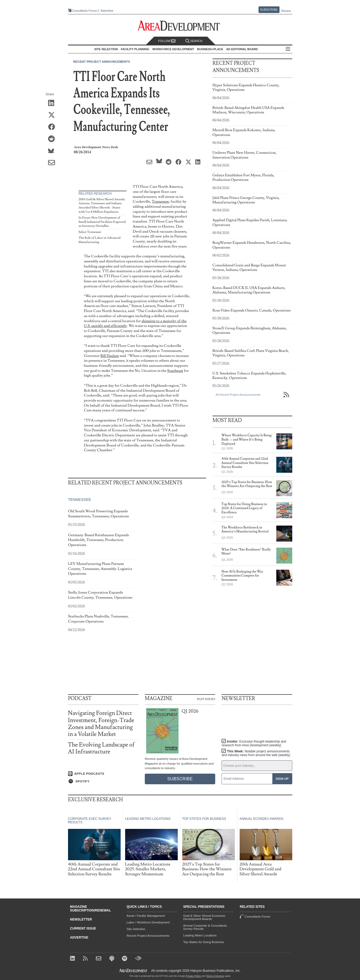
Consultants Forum (85, 11)
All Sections (288, 49)
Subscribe (269, 10)
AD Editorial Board (242, 49)
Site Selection (136, 929)
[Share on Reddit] (53, 139)
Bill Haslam (110, 356)
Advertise (107, 11)
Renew (286, 11)
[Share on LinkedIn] (53, 103)
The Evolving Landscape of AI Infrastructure (101, 748)
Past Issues (206, 699)
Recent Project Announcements (102, 62)
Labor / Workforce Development (148, 922)
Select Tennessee (90, 232)
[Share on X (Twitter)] (53, 115)
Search (194, 41)
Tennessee (160, 201)
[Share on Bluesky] (53, 151)
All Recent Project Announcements (238, 395)
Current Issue (83, 928)
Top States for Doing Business (204, 942)
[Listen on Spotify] (103, 781)
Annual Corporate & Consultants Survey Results (205, 927)
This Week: (256, 753)
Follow (167, 41)
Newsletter (81, 919)
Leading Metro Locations (200, 935)
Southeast (175, 371)
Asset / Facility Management (146, 916)
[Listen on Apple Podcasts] (103, 774)
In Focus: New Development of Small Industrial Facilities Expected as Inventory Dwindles (102, 222)
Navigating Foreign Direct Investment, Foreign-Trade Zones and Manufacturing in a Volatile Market (101, 724)
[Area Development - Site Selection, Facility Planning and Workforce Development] (180, 26)
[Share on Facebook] (53, 127)
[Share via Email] (53, 163)
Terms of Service (215, 976)
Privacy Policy (193, 976)
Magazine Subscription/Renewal (91, 909)
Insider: (254, 743)
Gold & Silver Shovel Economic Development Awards (204, 917)
